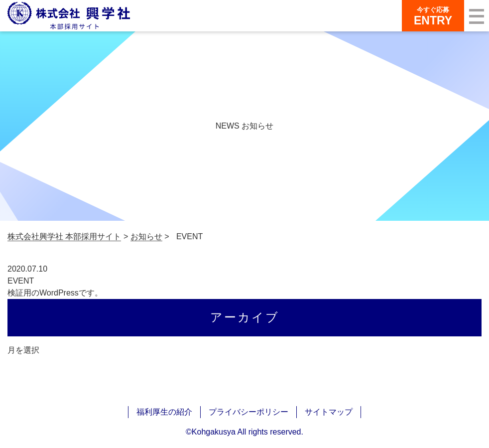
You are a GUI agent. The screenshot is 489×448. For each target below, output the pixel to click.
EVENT (21, 281)
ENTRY (433, 16)
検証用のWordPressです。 (55, 293)
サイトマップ (329, 412)
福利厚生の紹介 (164, 412)
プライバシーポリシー (248, 412)
